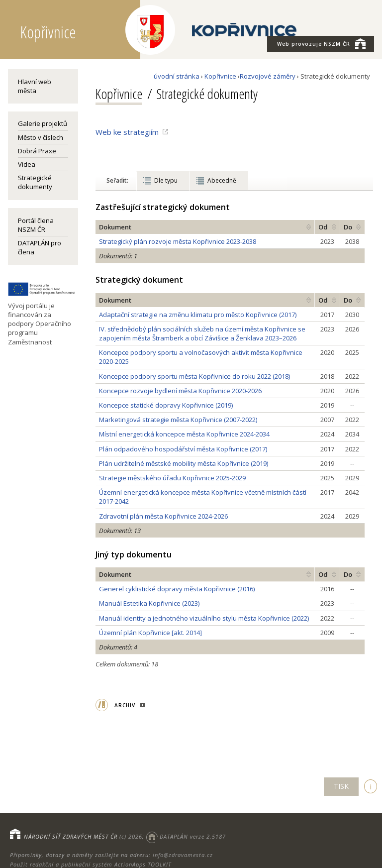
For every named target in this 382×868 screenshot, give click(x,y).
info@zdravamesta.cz (183, 855)
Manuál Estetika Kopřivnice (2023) (149, 603)
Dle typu (166, 180)
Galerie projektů (43, 123)
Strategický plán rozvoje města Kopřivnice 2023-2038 (178, 241)
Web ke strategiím (127, 132)
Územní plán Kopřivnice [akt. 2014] (150, 633)
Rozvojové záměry (268, 76)
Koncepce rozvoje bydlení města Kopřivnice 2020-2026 (180, 391)
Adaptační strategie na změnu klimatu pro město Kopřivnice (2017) (198, 315)
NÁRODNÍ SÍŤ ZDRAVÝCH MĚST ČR (71, 836)
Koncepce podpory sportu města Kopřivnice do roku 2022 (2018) (194, 376)
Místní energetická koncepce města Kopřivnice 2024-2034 (184, 434)
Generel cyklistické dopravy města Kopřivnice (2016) (177, 589)
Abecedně (222, 180)
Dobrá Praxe (37, 151)
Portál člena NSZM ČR (36, 225)
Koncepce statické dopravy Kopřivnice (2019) (166, 405)
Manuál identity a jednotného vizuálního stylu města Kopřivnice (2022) (204, 618)
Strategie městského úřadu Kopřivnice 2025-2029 (172, 478)
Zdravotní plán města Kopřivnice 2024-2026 (163, 516)
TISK (341, 786)
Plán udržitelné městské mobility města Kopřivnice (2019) (184, 463)
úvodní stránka (177, 76)
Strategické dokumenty (35, 182)
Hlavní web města (35, 86)
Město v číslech (41, 137)
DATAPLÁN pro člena (40, 247)
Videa (27, 164)
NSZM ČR (321, 43)
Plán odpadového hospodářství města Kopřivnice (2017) (183, 449)
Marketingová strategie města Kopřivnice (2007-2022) (178, 420)
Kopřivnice (220, 76)
